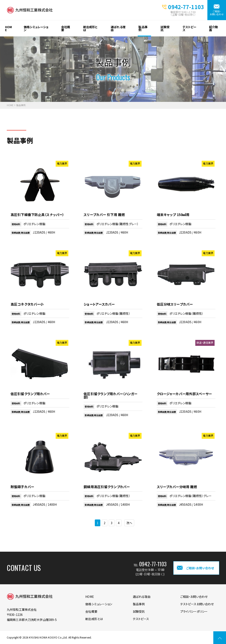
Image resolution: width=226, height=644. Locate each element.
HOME (8, 28)
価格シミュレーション (36, 28)
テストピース (190, 28)
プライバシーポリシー (194, 611)
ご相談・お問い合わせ (217, 13)
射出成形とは (90, 28)
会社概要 (66, 28)
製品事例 (143, 28)
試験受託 (165, 28)
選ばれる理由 (118, 28)
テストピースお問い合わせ (197, 604)
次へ (129, 523)
